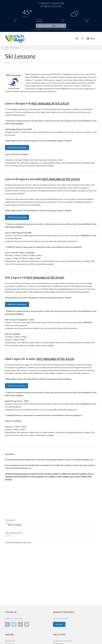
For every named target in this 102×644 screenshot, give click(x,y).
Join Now (59, 624)
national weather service (63, 30)
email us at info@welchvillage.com (79, 460)
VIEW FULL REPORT (45, 26)
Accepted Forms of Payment (63, 641)
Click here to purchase (17, 147)
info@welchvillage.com (22, 468)
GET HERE (60, 26)
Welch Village (15, 525)
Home (7, 48)
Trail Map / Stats (10, 641)
